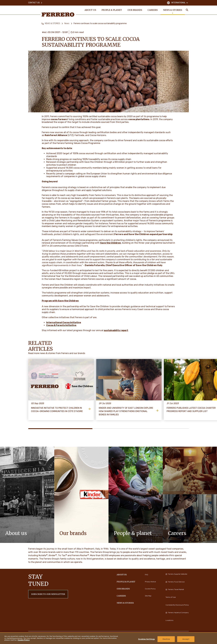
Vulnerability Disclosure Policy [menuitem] (177, 605)
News (67, 23)
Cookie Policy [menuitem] (150, 589)
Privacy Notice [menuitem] (150, 582)
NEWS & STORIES (52, 23)
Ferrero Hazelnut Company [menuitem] (177, 613)
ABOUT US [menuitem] (90, 10)
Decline (166, 639)
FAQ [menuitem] (146, 575)
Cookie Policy (24, 640)
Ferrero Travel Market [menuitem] (175, 589)
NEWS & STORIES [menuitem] (173, 10)
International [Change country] (178, 3)
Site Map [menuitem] (148, 596)
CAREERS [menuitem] (153, 10)
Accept (186, 639)
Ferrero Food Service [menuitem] (175, 582)
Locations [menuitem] (169, 620)
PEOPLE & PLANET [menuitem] (112, 10)
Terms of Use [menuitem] (171, 597)
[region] (108, 638)
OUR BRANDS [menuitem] (135, 10)
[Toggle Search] (187, 10)
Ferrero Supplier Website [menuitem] (176, 574)
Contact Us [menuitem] (35, 3)
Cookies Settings (146, 639)
